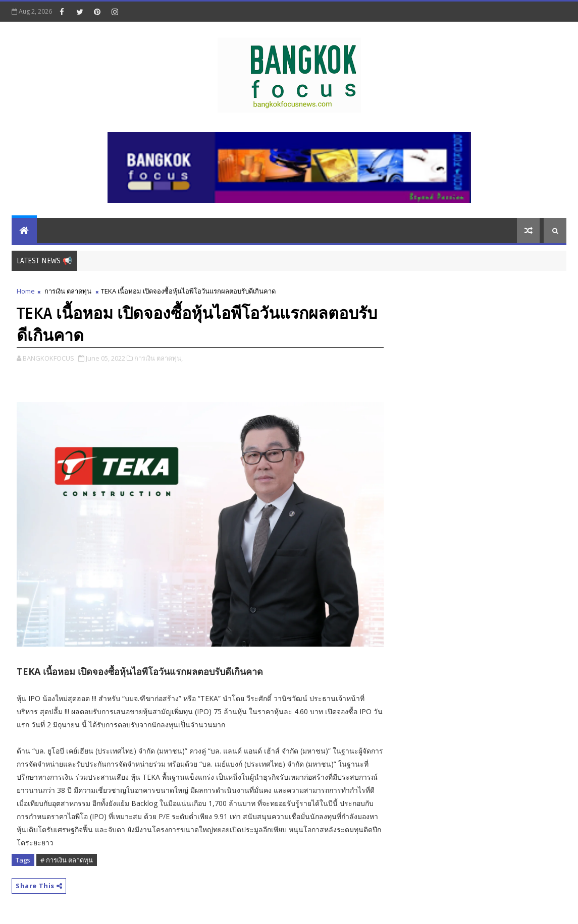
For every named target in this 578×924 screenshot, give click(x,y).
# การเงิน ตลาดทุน (67, 860)
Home (26, 291)
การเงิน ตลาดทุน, (159, 358)
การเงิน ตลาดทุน (68, 291)
